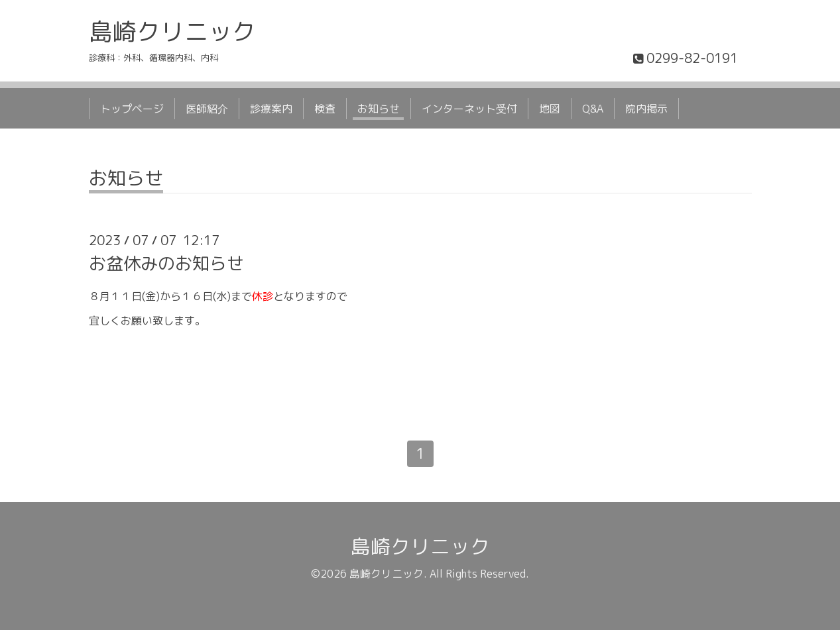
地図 (550, 109)
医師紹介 (207, 109)
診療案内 (271, 109)
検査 (325, 109)
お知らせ (379, 109)
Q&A (593, 109)
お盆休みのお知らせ (166, 263)
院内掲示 (646, 109)
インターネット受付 (469, 109)
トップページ (132, 109)
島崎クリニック (172, 31)
